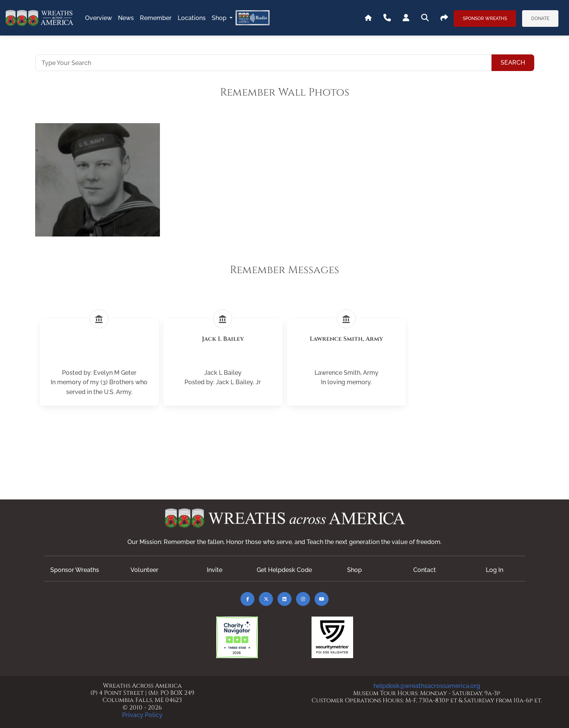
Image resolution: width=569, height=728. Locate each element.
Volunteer (144, 570)
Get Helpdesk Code (284, 570)
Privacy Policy (142, 715)
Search (513, 63)
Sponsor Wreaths (485, 19)
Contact (425, 570)
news (126, 18)
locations (192, 18)
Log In (495, 570)
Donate (540, 19)
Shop (220, 18)
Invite (215, 570)
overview (98, 18)
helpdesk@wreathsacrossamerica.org (427, 686)
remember (156, 18)
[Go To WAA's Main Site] (368, 18)
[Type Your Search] (264, 63)
